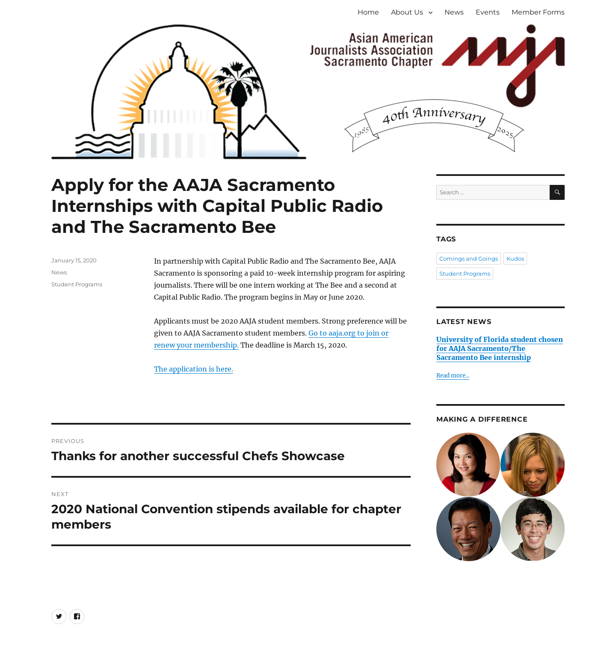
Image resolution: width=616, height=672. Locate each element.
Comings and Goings (469, 259)
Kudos (515, 259)
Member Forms (538, 12)
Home (368, 12)
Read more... (453, 376)
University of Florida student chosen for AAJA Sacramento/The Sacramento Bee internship (500, 348)
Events (488, 12)
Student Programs (77, 284)
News (454, 12)
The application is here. (194, 369)
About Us (407, 12)
